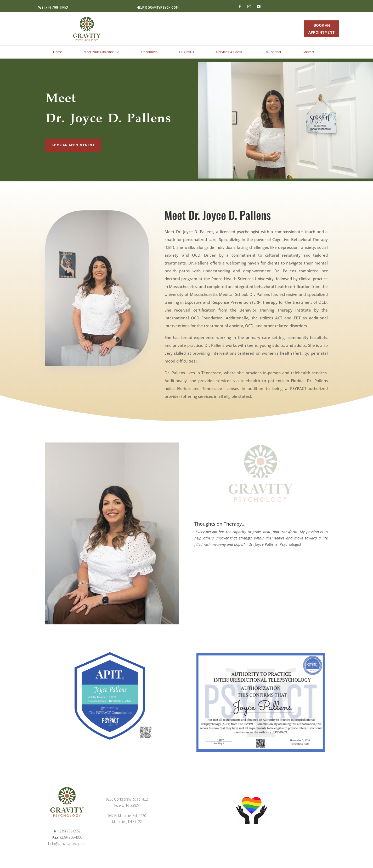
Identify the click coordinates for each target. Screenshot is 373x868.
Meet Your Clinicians (99, 52)
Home (58, 52)
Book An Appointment (322, 29)
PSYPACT (187, 52)
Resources (149, 52)
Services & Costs (229, 52)
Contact (308, 52)
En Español (272, 52)
